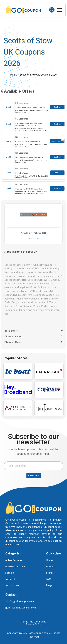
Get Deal (57, 107)
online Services (14, 560)
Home (14, 75)
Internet (10, 579)
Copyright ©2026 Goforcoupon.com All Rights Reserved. (34, 635)
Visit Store (33, 239)
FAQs (49, 579)
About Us (51, 566)
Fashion (10, 573)
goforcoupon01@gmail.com (21, 607)
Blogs (49, 585)
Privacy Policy (33, 624)
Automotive (12, 585)
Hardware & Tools (15, 566)
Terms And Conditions (33, 622)
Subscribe (33, 476)
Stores (50, 573)
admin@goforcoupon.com (20, 601)
